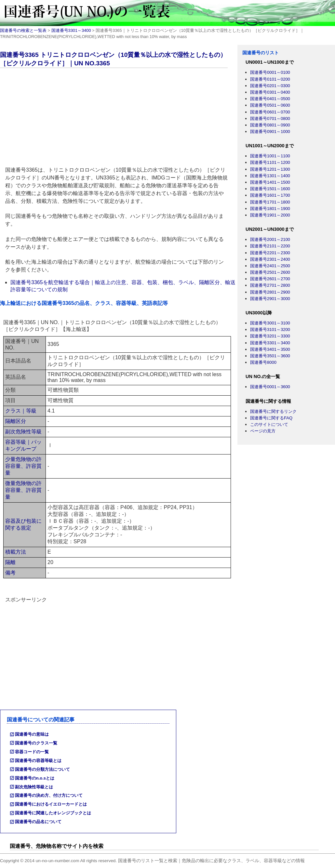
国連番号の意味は (32, 734)
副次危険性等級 (23, 432)
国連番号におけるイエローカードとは (51, 804)
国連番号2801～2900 (270, 292)
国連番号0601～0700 (270, 112)
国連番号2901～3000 (270, 299)
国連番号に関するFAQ (271, 418)
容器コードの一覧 (32, 752)
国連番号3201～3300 (270, 336)
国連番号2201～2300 (270, 253)
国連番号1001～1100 (270, 156)
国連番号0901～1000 (270, 132)
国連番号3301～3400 (71, 30)
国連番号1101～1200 (270, 162)
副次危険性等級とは (34, 787)
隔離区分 (16, 421)
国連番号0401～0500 (270, 99)
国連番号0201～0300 (270, 86)
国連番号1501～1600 (270, 189)
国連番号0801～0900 (270, 125)
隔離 (10, 562)
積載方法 (16, 552)
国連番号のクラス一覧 (36, 743)
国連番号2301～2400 (270, 259)
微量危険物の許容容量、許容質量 (23, 490)
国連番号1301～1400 (270, 176)
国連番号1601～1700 (270, 195)
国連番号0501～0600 (270, 105)
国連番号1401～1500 (270, 182)
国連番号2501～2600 (270, 272)
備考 (10, 573)
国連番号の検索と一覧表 (23, 30)
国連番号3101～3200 (270, 329)
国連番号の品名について (38, 822)
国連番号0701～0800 (270, 118)
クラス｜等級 (21, 411)
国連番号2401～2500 (270, 266)
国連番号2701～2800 (270, 285)
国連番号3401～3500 (270, 349)
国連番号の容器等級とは (38, 761)
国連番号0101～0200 (270, 79)
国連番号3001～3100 (270, 323)
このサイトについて (269, 424)
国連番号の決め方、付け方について (49, 795)
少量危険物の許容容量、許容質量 (23, 466)
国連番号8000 (263, 362)
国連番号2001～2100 (270, 239)
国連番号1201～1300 (270, 169)
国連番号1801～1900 (270, 209)
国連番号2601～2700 (270, 279)
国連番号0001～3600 (270, 387)
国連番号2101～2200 (270, 246)
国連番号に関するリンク (273, 411)
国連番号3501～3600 (270, 356)
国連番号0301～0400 (270, 92)
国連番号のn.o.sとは (35, 778)
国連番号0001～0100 (270, 72)
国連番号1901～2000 (270, 215)
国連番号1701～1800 (270, 202)
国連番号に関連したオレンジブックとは (53, 813)
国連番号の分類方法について (42, 769)
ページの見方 (263, 431)
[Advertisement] (119, 118)
